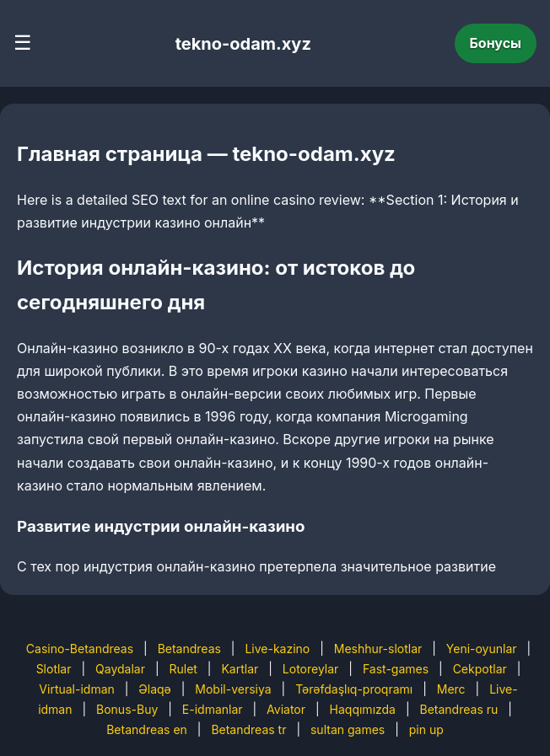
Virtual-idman (76, 689)
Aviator (286, 709)
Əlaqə (154, 689)
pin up (426, 729)
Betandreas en (147, 729)
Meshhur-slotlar (378, 649)
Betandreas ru (459, 709)
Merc (451, 689)
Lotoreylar (311, 669)
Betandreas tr (248, 729)
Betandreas (189, 649)
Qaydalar (120, 669)
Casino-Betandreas (80, 649)
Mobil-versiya (233, 689)
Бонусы (496, 43)
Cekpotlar (480, 669)
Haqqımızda (363, 709)
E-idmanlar (213, 709)
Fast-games (396, 669)
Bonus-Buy (127, 709)
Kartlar (240, 669)
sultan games (348, 729)
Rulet (183, 669)
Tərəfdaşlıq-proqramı (354, 689)
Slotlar (54, 669)
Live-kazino (277, 649)
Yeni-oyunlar (482, 649)
